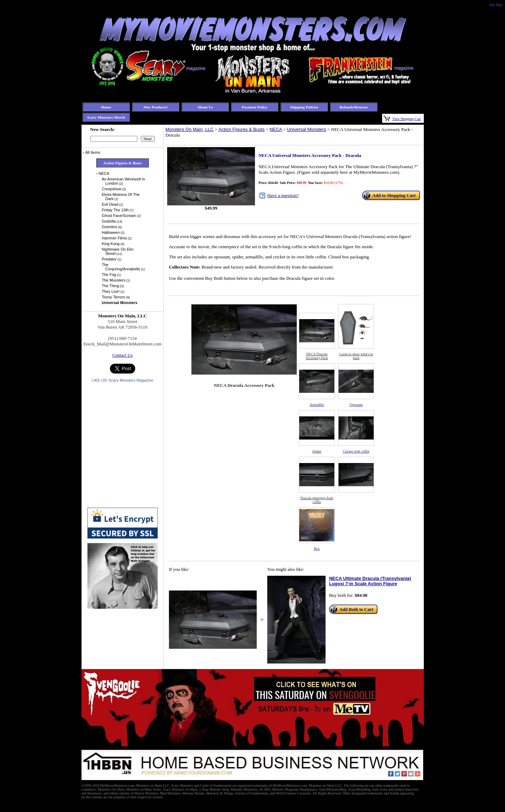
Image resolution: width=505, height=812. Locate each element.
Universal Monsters (306, 129)
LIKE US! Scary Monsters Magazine (122, 380)
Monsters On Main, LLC (189, 129)
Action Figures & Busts (242, 129)
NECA (276, 129)
